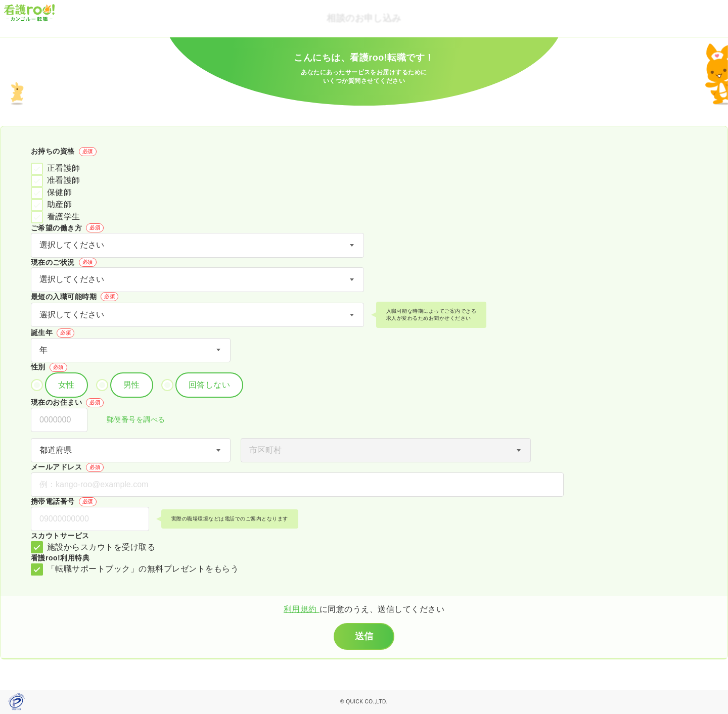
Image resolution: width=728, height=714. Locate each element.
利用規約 (302, 609)
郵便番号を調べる (130, 420)
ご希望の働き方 (67, 228)
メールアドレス (67, 467)
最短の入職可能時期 (75, 297)
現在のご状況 (64, 262)
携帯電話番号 (64, 502)
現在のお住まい (67, 403)
